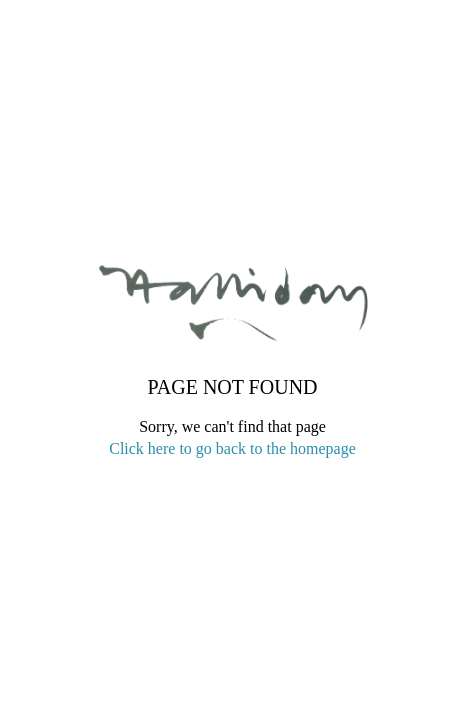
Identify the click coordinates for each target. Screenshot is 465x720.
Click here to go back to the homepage (232, 448)
